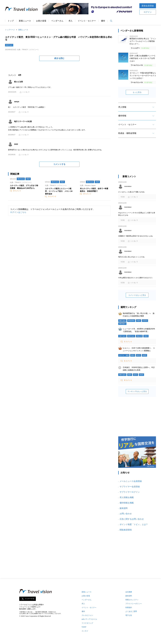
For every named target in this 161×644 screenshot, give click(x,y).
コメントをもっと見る (137, 295)
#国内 (133, 355)
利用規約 (129, 607)
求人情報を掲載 (127, 497)
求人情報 (122, 107)
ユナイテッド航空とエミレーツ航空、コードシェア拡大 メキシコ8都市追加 (59, 191)
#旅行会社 (122, 321)
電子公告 (129, 615)
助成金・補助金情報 (127, 133)
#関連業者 (131, 321)
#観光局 (139, 336)
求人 (71, 21)
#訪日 (139, 355)
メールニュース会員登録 (131, 481)
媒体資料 (124, 508)
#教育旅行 (122, 324)
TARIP (84, 627)
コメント (17, 191)
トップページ (10, 30)
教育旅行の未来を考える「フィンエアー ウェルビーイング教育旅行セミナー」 (143, 41)
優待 (103, 21)
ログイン (148, 12)
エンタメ (85, 631)
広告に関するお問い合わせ (132, 519)
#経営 (144, 355)
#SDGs (145, 321)
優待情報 (122, 116)
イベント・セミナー (87, 21)
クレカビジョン (87, 615)
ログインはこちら (18, 212)
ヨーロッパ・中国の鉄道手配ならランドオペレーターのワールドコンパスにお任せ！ (143, 76)
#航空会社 (9, 45)
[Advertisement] (137, 158)
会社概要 (129, 592)
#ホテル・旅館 (124, 355)
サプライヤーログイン (130, 492)
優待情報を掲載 (127, 503)
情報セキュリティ (132, 600)
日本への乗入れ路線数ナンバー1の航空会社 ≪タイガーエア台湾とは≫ (142, 58)
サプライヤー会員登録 (130, 487)
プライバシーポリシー (134, 604)
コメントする (59, 164)
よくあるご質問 (131, 611)
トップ (11, 21)
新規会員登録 (148, 6)
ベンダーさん (57, 21)
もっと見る (137, 92)
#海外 (28, 179)
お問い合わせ (126, 514)
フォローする (30, 599)
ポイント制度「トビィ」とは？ (134, 524)
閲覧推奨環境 (126, 530)
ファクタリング (87, 623)
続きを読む (59, 58)
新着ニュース (25, 21)
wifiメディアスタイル (89, 619)
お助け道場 (41, 21)
